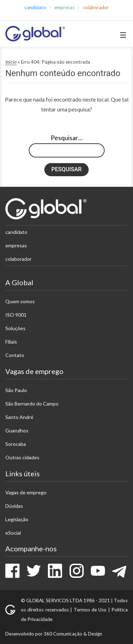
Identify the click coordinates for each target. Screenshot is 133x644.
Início (11, 62)
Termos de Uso (90, 610)
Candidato (35, 7)
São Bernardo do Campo (32, 404)
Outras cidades (22, 457)
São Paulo (16, 390)
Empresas (64, 7)
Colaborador (96, 7)
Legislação (17, 519)
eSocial (13, 533)
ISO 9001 (16, 315)
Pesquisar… (67, 138)
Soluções (15, 328)
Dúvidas (14, 506)
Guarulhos (17, 430)
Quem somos (20, 301)
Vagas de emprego (26, 492)
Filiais (11, 342)
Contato (15, 355)
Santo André (19, 417)
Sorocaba (16, 444)
